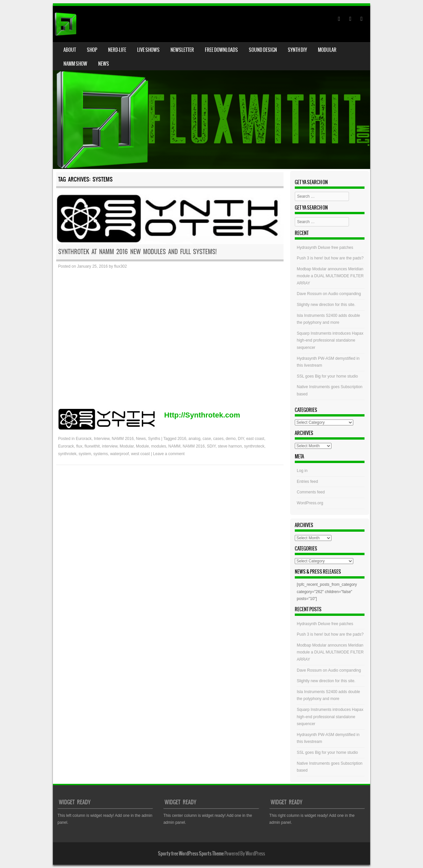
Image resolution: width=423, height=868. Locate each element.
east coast (255, 439)
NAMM (174, 446)
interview (110, 446)
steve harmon (230, 446)
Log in (302, 471)
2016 (182, 439)
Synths (154, 439)
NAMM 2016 (123, 439)
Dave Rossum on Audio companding (329, 294)
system (85, 454)
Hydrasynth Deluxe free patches (325, 248)
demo (231, 439)
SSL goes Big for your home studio (327, 376)
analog (194, 439)
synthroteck (254, 446)
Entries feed (307, 482)
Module (142, 446)
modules (158, 446)
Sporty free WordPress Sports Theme (191, 853)
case (207, 439)
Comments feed (311, 492)
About (70, 50)
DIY (241, 439)
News (104, 64)
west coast (141, 454)
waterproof (119, 454)
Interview (102, 439)
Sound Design (263, 50)
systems (101, 454)
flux (79, 446)
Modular (327, 50)
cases (218, 439)
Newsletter (182, 50)
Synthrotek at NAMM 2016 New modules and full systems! (137, 252)
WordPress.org (310, 503)
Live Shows (148, 50)
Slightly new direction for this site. (326, 305)
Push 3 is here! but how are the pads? (330, 258)
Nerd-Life (117, 50)
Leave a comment (169, 454)
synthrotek (67, 454)
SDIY (211, 446)
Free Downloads (221, 50)
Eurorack (84, 439)
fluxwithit (92, 446)
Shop (92, 50)
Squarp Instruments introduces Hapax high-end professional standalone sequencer (330, 340)
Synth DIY (297, 50)
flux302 (120, 266)
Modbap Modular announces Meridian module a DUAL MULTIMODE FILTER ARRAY (330, 276)
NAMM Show (75, 64)
